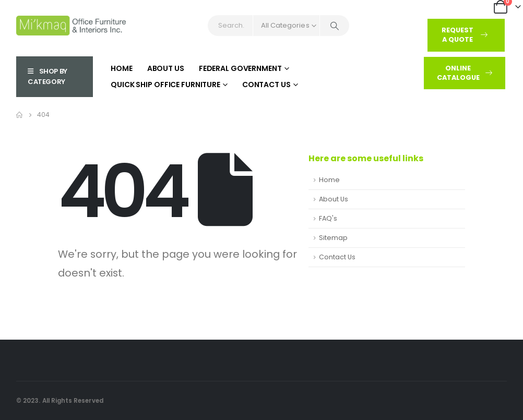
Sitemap (333, 238)
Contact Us (266, 85)
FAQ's (328, 218)
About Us (166, 68)
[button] (466, 35)
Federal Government (240, 68)
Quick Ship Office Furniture (165, 85)
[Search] (335, 26)
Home (122, 68)
